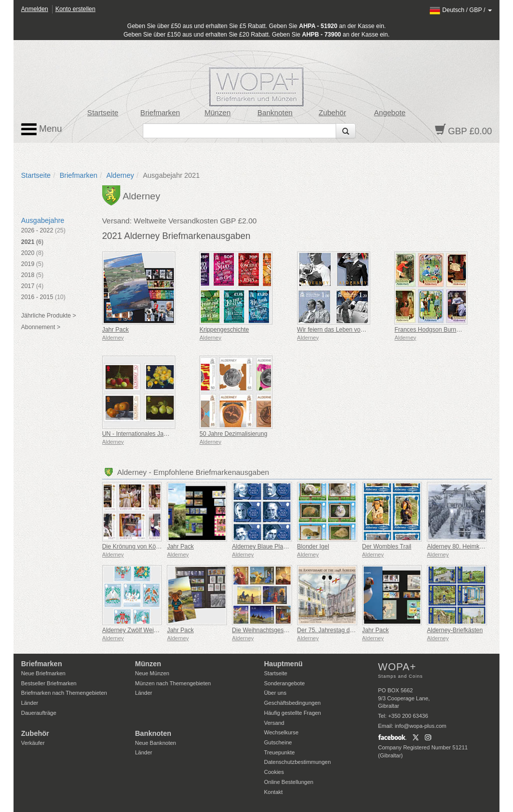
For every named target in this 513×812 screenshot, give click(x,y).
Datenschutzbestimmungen (297, 762)
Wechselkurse (281, 732)
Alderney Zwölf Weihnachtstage (145, 630)
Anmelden (35, 9)
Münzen (217, 113)
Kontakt (273, 792)
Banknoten (275, 113)
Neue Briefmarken (43, 673)
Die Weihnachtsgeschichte (267, 630)
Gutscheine (278, 742)
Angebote (390, 113)
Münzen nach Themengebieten (173, 683)
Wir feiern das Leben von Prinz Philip (346, 330)
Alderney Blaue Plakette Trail (271, 547)
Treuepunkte (279, 752)
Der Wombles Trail (387, 547)
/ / (461, 10)
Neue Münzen (153, 673)
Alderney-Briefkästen (455, 630)
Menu (42, 129)
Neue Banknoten (156, 743)
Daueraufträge (39, 713)
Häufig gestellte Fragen (293, 713)
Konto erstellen (75, 9)
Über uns (275, 693)
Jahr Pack (115, 330)
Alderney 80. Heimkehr (457, 547)
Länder (30, 703)
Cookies (274, 772)
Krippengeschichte (224, 330)
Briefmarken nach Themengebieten (64, 693)
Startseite (103, 113)
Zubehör (332, 113)
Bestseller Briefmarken (49, 683)
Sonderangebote (284, 683)
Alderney (120, 175)
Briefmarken (160, 113)
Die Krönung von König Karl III (143, 547)
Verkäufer (33, 743)
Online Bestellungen (289, 782)
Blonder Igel (313, 547)
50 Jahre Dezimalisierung (233, 434)
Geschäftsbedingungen (292, 703)
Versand (274, 723)
